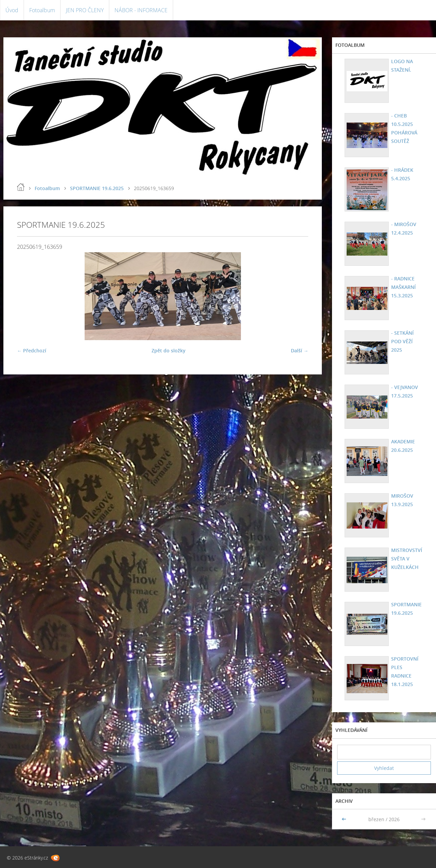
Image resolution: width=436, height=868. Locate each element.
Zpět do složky (169, 350)
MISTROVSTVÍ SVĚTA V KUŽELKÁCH (407, 559)
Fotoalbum (42, 10)
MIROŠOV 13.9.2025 (402, 500)
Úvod (12, 10)
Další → (300, 350)
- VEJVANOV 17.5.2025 (405, 391)
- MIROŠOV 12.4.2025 (404, 228)
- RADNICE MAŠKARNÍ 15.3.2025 (403, 287)
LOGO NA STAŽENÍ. (402, 66)
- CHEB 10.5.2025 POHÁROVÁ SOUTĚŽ (404, 128)
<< (345, 819)
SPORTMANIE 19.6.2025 (97, 188)
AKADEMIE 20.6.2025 (403, 446)
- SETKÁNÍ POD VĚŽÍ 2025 (402, 341)
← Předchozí (32, 350)
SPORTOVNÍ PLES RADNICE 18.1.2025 (405, 671)
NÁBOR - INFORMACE (141, 10)
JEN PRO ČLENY (85, 10)
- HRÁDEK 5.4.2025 (402, 174)
